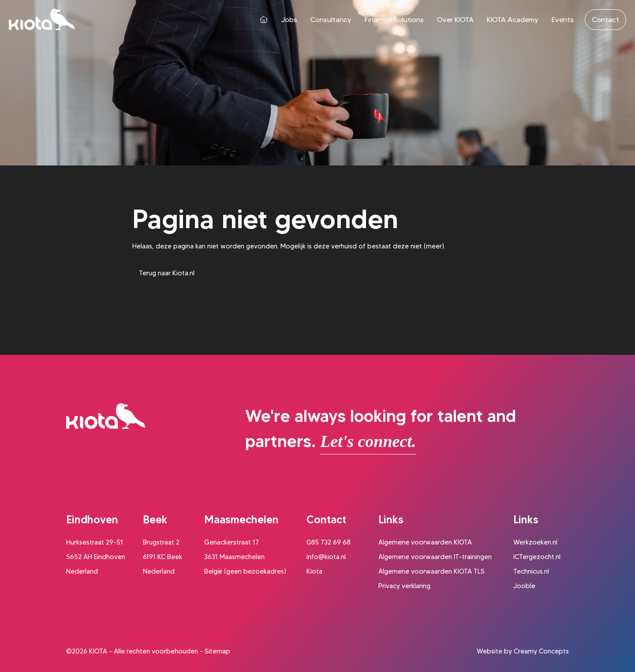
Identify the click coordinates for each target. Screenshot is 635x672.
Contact (605, 20)
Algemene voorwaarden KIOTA (425, 542)
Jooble (524, 586)
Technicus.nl (531, 571)
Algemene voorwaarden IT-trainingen (435, 557)
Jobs (289, 20)
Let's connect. (368, 441)
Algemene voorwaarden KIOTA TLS (431, 571)
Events (563, 20)
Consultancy (331, 20)
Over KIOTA (455, 20)
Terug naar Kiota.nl (167, 273)
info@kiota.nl (326, 557)
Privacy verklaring (404, 586)
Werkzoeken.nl (535, 542)
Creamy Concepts (541, 651)
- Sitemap (215, 651)
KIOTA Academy (513, 20)
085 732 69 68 (329, 542)
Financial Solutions (394, 20)
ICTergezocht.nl (537, 557)
